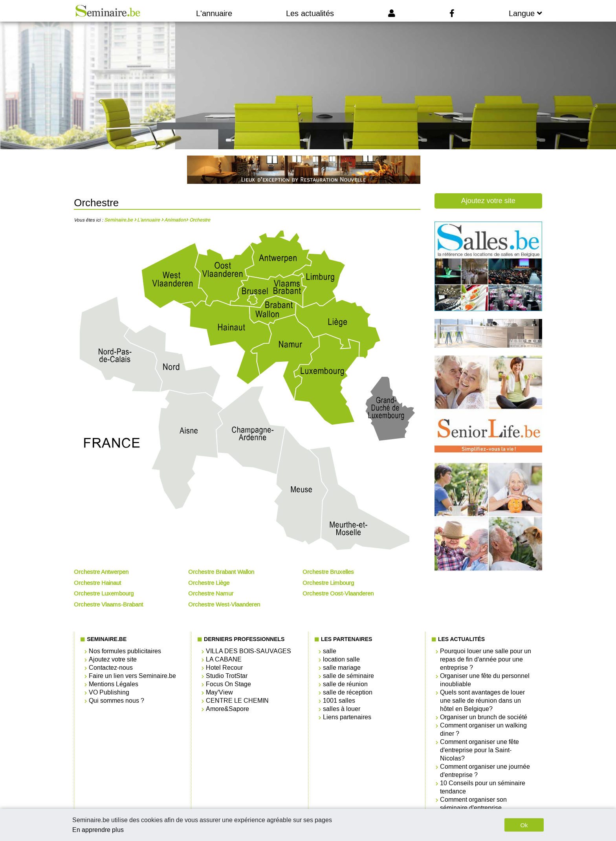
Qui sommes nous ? (116, 701)
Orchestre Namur (211, 594)
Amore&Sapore (227, 709)
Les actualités (310, 13)
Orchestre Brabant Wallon (221, 572)
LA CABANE (224, 659)
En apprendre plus (98, 830)
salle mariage (342, 668)
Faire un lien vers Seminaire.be (132, 676)
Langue (525, 13)
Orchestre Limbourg (328, 583)
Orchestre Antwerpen (101, 572)
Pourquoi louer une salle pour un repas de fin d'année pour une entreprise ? (486, 659)
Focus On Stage (228, 684)
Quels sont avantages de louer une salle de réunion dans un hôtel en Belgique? (482, 701)
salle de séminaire (348, 676)
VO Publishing (109, 692)
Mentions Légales (114, 684)
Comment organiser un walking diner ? (483, 729)
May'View (219, 692)
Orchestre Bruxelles (328, 572)
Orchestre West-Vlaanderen (224, 605)
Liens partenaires (347, 717)
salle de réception (348, 692)
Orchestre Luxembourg (104, 594)
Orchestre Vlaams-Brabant (108, 605)
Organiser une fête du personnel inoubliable (485, 680)
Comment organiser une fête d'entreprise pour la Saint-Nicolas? (479, 750)
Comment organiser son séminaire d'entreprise (473, 804)
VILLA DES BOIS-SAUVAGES (248, 651)
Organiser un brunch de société (484, 717)
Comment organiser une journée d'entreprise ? (485, 771)
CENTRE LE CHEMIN (237, 701)
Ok (524, 825)
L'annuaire (214, 13)
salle (330, 651)
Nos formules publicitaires (125, 651)
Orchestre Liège (209, 583)
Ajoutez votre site (488, 201)
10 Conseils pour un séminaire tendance (483, 787)
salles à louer (342, 709)
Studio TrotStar (227, 676)
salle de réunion (345, 684)
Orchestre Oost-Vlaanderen (338, 594)
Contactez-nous (111, 668)
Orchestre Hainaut (97, 583)
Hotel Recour (224, 668)
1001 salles (339, 701)
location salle (341, 659)
